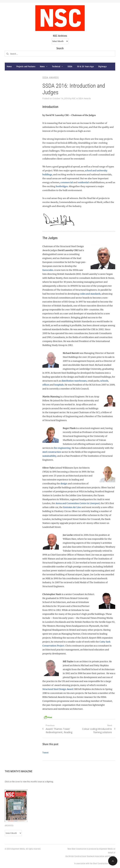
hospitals (59, 385)
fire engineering (62, 448)
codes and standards (90, 294)
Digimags (102, 66)
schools (104, 381)
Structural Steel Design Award (58, 689)
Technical (56, 66)
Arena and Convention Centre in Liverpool (78, 503)
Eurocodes (48, 270)
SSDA (70, 66)
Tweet (45, 753)
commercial (67, 182)
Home (9, 66)
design (64, 484)
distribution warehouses (74, 381)
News (42, 66)
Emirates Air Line (72, 507)
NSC (74, 98)
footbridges (62, 186)
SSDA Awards (85, 98)
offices (46, 385)
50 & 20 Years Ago (85, 66)
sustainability (49, 456)
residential (83, 182)
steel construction (52, 452)
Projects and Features (26, 66)
